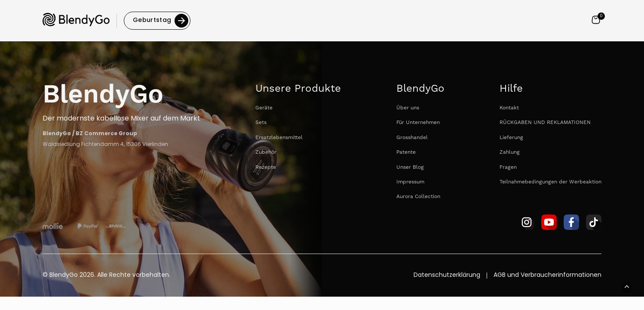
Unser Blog (410, 167)
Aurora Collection (418, 197)
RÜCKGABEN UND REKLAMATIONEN (545, 122)
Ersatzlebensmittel (279, 138)
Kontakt (509, 108)
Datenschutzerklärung (447, 276)
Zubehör (266, 152)
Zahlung (510, 152)
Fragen (508, 167)
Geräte (264, 108)
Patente (406, 152)
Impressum (410, 182)
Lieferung (511, 138)
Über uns (408, 108)
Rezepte (266, 167)
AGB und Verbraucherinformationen (547, 276)
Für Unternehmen (418, 122)
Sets (261, 122)
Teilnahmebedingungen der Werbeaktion (550, 182)
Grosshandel (412, 138)
